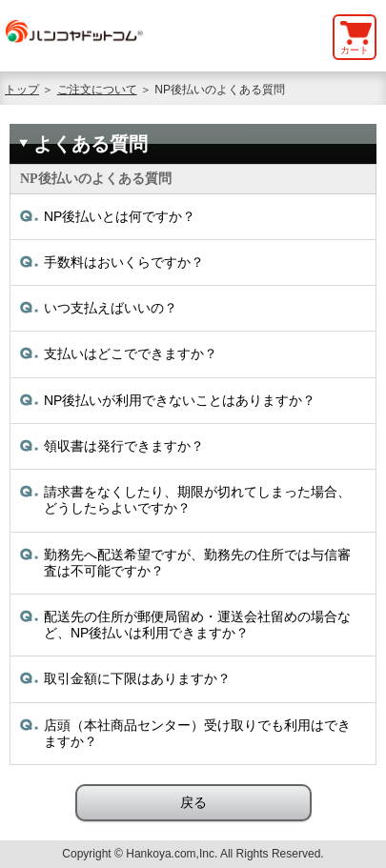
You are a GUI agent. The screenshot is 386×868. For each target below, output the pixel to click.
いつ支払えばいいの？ (111, 308)
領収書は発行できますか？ (124, 446)
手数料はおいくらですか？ (124, 262)
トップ (22, 90)
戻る (193, 802)
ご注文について (97, 90)
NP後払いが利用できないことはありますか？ (180, 400)
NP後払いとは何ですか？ (120, 216)
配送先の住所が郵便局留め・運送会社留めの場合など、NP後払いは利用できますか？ (197, 625)
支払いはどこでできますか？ (131, 353)
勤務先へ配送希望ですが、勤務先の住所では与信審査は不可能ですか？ (197, 563)
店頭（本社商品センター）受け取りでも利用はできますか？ (197, 733)
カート (355, 50)
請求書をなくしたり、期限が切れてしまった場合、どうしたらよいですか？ (197, 500)
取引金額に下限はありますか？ (137, 678)
